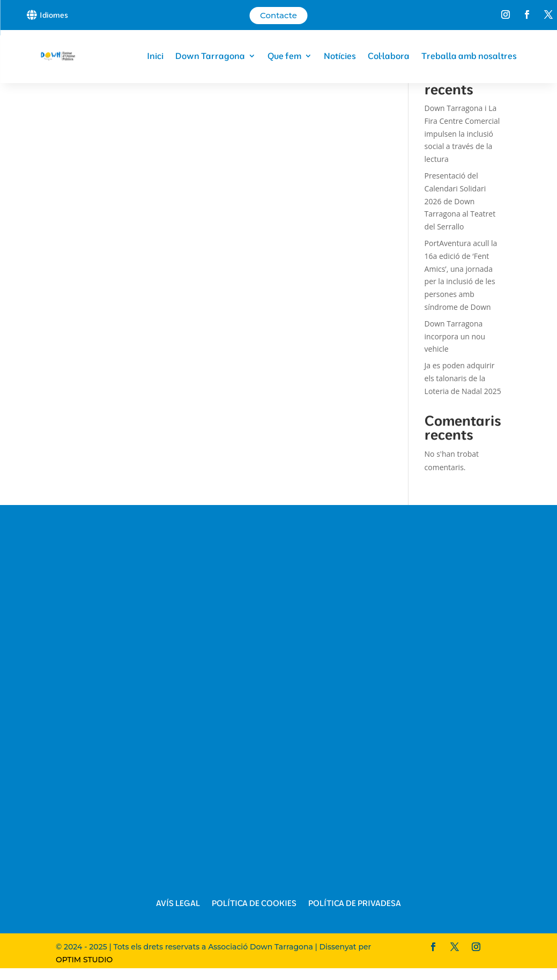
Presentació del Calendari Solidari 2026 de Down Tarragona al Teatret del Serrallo (460, 201)
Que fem (284, 56)
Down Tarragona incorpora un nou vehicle (455, 336)
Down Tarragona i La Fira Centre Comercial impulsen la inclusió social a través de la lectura (462, 133)
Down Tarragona (210, 56)
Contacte (278, 15)
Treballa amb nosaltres (469, 56)
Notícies (340, 56)
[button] (51, 15)
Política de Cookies (254, 904)
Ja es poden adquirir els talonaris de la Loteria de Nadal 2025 (463, 378)
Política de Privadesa (355, 904)
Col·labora (389, 56)
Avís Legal (178, 904)
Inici (155, 56)
